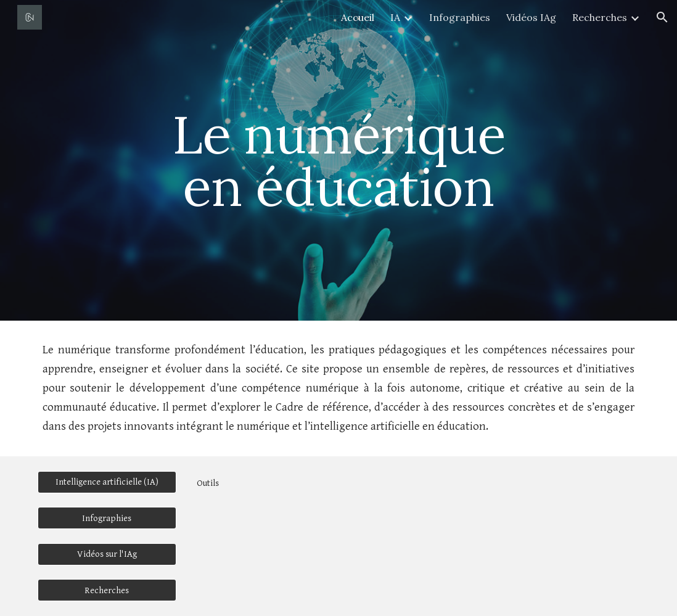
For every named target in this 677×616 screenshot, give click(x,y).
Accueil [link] (358, 17)
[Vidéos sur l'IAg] (107, 554)
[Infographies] (107, 518)
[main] (339, 161)
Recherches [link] (600, 17)
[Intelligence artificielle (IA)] (107, 482)
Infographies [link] (460, 17)
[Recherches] (107, 590)
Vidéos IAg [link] (531, 17)
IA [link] (395, 17)
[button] (662, 17)
